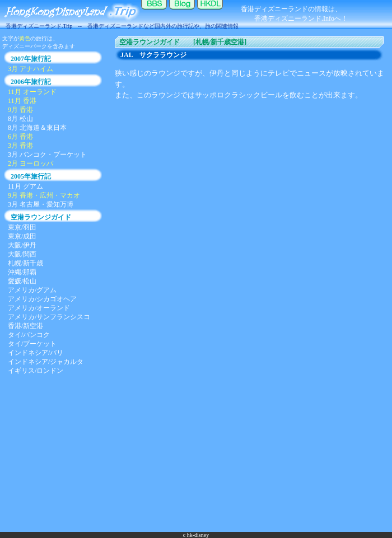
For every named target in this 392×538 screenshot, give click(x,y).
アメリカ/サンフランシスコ (49, 317)
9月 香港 (20, 110)
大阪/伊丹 (22, 245)
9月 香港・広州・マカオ (44, 195)
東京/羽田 (22, 227)
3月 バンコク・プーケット (47, 155)
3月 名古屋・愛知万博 (41, 204)
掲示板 (154, 11)
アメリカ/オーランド (39, 308)
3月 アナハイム (31, 69)
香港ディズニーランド (210, 11)
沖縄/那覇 (22, 272)
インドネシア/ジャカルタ (46, 362)
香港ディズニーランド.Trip (70, 11)
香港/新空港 (25, 326)
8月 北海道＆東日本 (37, 128)
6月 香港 (20, 137)
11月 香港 (22, 101)
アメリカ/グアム (32, 290)
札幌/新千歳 (25, 263)
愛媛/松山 (22, 281)
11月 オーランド (32, 92)
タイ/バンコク (29, 335)
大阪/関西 (22, 254)
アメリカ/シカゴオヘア (42, 299)
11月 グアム (25, 186)
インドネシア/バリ (36, 353)
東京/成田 (22, 236)
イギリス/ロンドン (36, 371)
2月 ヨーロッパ (31, 163)
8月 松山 (20, 119)
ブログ (182, 11)
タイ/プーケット (32, 344)
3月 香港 (20, 146)
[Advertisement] (196, 453)
